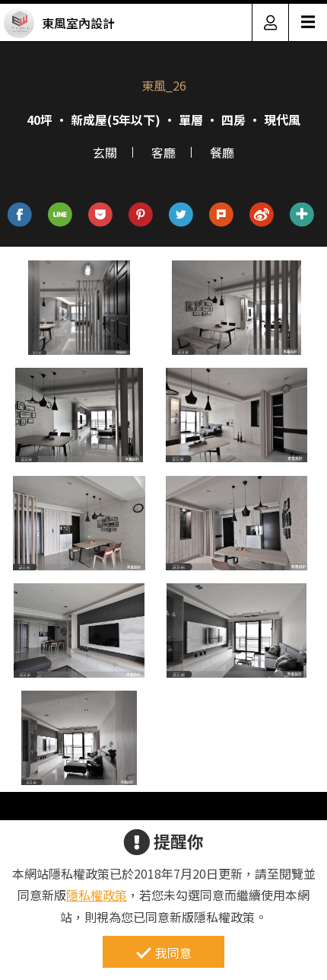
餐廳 (222, 152)
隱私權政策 (97, 895)
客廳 (163, 152)
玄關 (105, 152)
